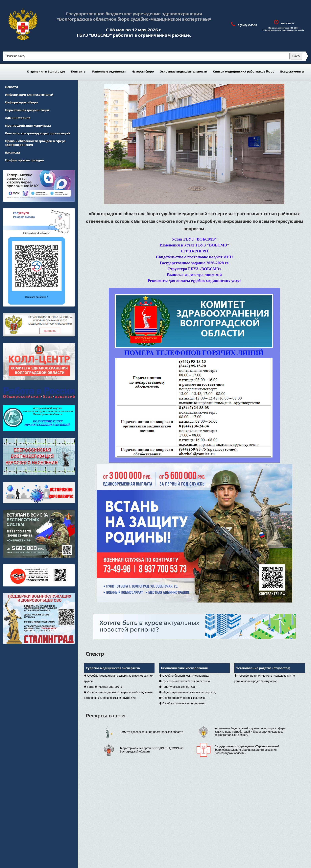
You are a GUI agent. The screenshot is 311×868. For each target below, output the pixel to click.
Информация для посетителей (29, 95)
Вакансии (12, 152)
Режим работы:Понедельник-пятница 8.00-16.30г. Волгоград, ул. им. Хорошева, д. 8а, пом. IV (283, 24)
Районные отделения (109, 71)
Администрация (18, 118)
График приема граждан (24, 160)
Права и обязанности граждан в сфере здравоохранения (35, 143)
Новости (11, 87)
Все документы (292, 71)
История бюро (143, 71)
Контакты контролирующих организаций (37, 133)
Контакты (79, 71)
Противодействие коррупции (28, 126)
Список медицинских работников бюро (244, 71)
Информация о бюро (21, 102)
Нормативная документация (27, 110)
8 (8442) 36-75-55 (243, 24)
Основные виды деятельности (183, 71)
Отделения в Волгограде (46, 71)
